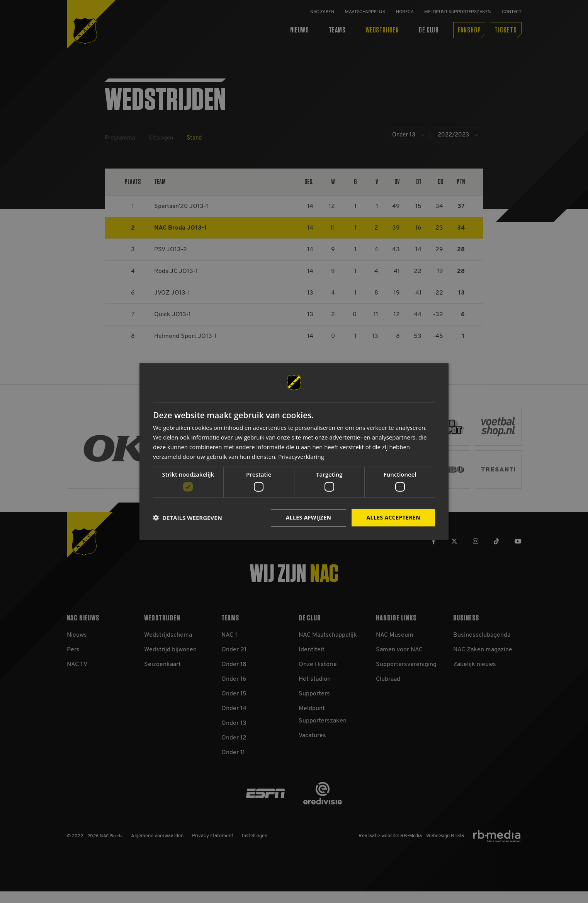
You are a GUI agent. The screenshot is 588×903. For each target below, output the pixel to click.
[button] (188, 518)
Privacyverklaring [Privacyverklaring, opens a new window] (301, 456)
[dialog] (294, 452)
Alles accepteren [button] (393, 517)
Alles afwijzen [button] (309, 517)
